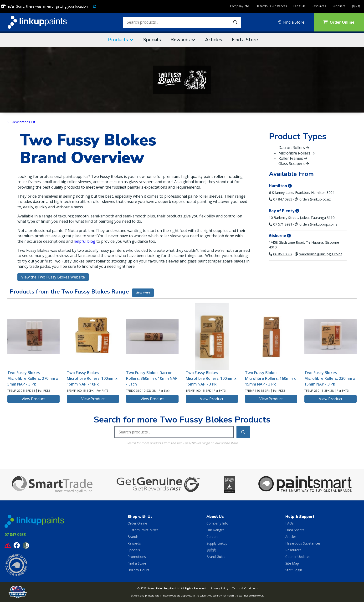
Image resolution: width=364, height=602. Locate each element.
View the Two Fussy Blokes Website (53, 277)
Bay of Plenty (284, 211)
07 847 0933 (283, 199)
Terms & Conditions (245, 588)
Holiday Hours (138, 570)
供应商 (356, 6)
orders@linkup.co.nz (315, 199)
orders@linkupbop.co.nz (318, 224)
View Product (33, 399)
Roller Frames (293, 158)
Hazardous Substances (271, 6)
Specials (152, 40)
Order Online (339, 22)
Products (118, 40)
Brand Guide (216, 557)
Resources (319, 6)
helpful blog (85, 241)
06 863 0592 (283, 254)
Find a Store (291, 22)
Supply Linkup (217, 543)
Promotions (137, 557)
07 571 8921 (283, 224)
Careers (212, 537)
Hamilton (280, 186)
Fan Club (299, 6)
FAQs (290, 523)
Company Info (240, 6)
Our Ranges (215, 530)
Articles (214, 40)
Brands (133, 537)
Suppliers (339, 6)
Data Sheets (295, 530)
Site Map (292, 563)
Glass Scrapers (294, 164)
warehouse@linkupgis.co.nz (321, 254)
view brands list (21, 122)
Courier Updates (298, 557)
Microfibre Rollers (297, 153)
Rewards (180, 40)
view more (143, 293)
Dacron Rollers (294, 148)
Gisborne (280, 236)
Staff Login (294, 570)
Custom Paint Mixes (143, 530)
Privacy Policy (220, 588)
